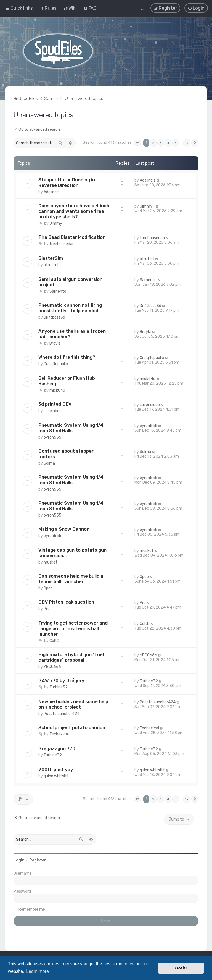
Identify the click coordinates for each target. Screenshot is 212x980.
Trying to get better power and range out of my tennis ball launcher (73, 628)
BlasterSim (51, 258)
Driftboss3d (54, 317)
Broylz (55, 343)
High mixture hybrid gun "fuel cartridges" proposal (71, 657)
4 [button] (168, 142)
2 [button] (153, 142)
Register (38, 860)
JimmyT (57, 223)
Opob (48, 588)
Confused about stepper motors (66, 453)
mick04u (57, 390)
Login (19, 860)
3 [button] (161, 142)
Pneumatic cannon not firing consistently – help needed (70, 307)
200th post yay (56, 769)
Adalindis (51, 191)
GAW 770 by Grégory (61, 680)
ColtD (54, 640)
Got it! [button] (181, 968)
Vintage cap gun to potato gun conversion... (72, 552)
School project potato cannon (72, 727)
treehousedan (62, 243)
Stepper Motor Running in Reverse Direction (67, 182)
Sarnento (58, 291)
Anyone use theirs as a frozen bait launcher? (72, 333)
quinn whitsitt (56, 776)
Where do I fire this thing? (67, 357)
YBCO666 (52, 666)
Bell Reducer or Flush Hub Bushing (67, 380)
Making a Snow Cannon (64, 528)
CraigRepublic (56, 363)
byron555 (52, 437)
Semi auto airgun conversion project (70, 281)
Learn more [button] (38, 971)
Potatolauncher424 (62, 713)
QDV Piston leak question (66, 601)
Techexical (59, 734)
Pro (47, 608)
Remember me (32, 909)
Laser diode (54, 410)
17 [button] (187, 142)
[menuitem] (48, 8)
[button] (137, 143)
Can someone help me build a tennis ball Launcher (71, 578)
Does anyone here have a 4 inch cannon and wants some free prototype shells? (74, 211)
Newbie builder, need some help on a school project (73, 704)
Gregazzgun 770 (57, 748)
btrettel (51, 264)
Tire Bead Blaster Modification (72, 237)
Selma (49, 463)
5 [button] (176, 142)
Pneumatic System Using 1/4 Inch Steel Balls (71, 427)
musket (51, 562)
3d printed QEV (55, 403)
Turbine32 (59, 687)
